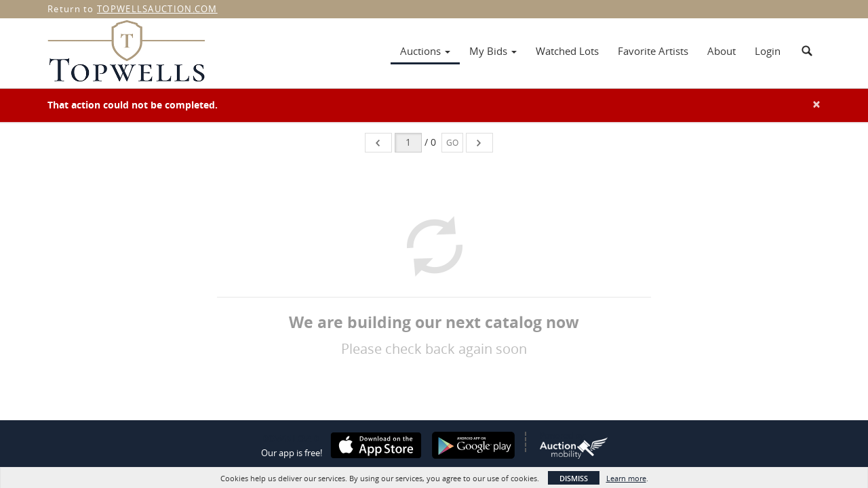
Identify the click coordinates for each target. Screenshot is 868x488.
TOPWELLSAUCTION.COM (157, 9)
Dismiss (574, 478)
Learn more (626, 478)
